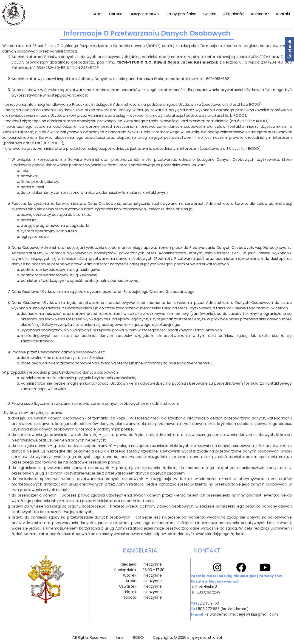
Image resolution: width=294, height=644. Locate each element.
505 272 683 (209, 609)
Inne (120, 637)
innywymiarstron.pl (205, 637)
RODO (138, 637)
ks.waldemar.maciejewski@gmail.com (241, 614)
